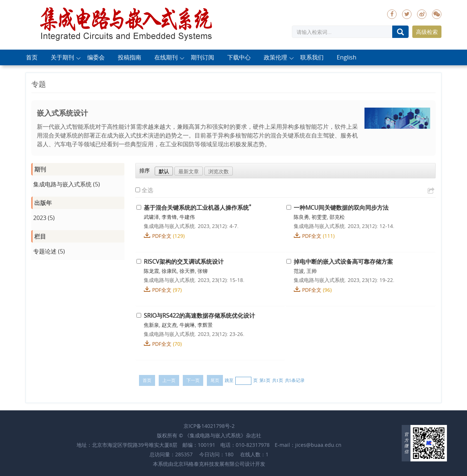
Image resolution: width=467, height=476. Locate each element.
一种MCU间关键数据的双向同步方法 (341, 208)
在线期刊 (166, 57)
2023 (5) (44, 218)
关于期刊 (62, 57)
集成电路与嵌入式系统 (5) (67, 184)
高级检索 (427, 32)
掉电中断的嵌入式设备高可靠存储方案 (343, 262)
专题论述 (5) (49, 251)
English (347, 57)
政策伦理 (275, 57)
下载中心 (239, 57)
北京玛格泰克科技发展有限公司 (209, 464)
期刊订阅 (202, 57)
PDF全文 (162, 236)
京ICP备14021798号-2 (209, 426)
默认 (164, 171)
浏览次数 (219, 171)
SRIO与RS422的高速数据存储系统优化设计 (199, 316)
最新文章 (189, 171)
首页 (32, 57)
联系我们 (312, 57)
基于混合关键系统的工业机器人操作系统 (198, 208)
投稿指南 (130, 57)
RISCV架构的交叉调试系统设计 (184, 262)
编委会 (96, 57)
